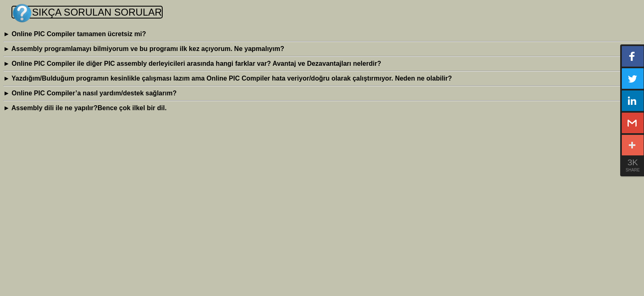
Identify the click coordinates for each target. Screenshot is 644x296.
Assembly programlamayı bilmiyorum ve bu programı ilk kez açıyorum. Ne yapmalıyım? (144, 49)
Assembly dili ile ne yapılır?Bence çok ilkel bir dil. (85, 108)
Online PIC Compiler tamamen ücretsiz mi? (75, 34)
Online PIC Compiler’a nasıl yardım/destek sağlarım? (90, 93)
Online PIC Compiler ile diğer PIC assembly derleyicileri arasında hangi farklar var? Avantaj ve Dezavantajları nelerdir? (192, 64)
